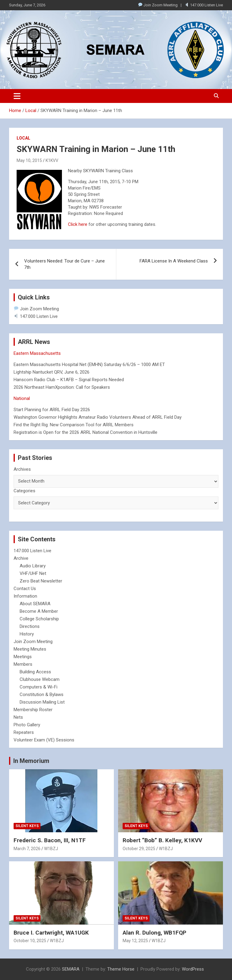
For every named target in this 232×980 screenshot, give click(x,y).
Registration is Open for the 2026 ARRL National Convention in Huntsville (85, 432)
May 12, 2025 (135, 941)
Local (23, 138)
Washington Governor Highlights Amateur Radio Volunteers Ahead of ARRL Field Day (98, 417)
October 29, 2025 (139, 849)
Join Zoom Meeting (158, 5)
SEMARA (71, 969)
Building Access (35, 672)
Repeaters (24, 732)
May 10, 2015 (29, 160)
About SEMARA (35, 604)
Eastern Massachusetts (37, 353)
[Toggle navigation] (17, 96)
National (22, 398)
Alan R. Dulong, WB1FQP (155, 933)
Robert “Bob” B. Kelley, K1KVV (162, 840)
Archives (22, 469)
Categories (24, 491)
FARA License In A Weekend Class (174, 261)
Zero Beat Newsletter (41, 581)
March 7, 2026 (27, 849)
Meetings (23, 657)
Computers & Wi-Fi (39, 687)
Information (25, 596)
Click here (78, 224)
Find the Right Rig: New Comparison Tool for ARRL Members (74, 425)
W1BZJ (51, 849)
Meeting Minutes (30, 649)
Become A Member (39, 611)
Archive (21, 558)
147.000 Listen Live (204, 5)
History (27, 634)
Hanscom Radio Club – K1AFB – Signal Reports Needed (69, 380)
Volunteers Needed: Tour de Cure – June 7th (64, 264)
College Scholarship (39, 619)
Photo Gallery (27, 725)
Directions (30, 626)
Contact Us (25, 589)
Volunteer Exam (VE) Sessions (44, 740)
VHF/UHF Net (33, 573)
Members (23, 664)
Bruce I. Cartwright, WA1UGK (51, 933)
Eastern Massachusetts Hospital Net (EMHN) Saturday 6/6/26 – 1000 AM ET (89, 365)
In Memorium (31, 761)
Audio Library (33, 566)
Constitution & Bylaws (42, 695)
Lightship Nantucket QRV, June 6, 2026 (52, 372)
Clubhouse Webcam (40, 679)
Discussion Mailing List (42, 702)
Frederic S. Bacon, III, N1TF (50, 840)
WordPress (193, 969)
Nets (18, 717)
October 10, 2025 (30, 941)
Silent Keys (27, 826)
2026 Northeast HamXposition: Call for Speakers (62, 387)
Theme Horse (121, 969)
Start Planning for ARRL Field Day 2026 (52, 410)
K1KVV (52, 160)
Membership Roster (33, 710)
